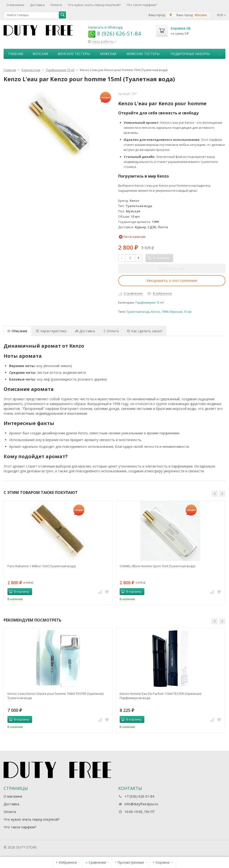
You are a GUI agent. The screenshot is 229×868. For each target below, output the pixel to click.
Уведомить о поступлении (172, 280)
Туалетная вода (138, 312)
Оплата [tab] (111, 331)
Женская (40, 54)
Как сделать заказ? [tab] (145, 331)
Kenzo (156, 312)
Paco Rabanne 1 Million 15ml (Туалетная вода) (41, 566)
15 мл (188, 312)
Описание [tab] (17, 331)
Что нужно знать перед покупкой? (94, 5)
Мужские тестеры (143, 54)
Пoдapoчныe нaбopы (190, 54)
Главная (15, 54)
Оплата (56, 5)
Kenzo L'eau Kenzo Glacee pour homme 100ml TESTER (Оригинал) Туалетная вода (56, 696)
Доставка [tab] (85, 331)
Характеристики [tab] (51, 331)
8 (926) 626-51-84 (114, 33)
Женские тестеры (74, 54)
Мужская (108, 54)
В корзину (19, 591)
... (220, 54)
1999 (165, 312)
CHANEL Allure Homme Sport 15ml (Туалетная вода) (157, 566)
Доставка (37, 5)
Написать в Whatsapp (106, 27)
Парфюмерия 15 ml (149, 303)
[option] (58, 553)
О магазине (15, 5)
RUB (222, 15)
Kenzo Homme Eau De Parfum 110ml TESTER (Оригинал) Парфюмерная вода (160, 696)
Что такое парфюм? (142, 5)
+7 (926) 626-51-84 (139, 796)
